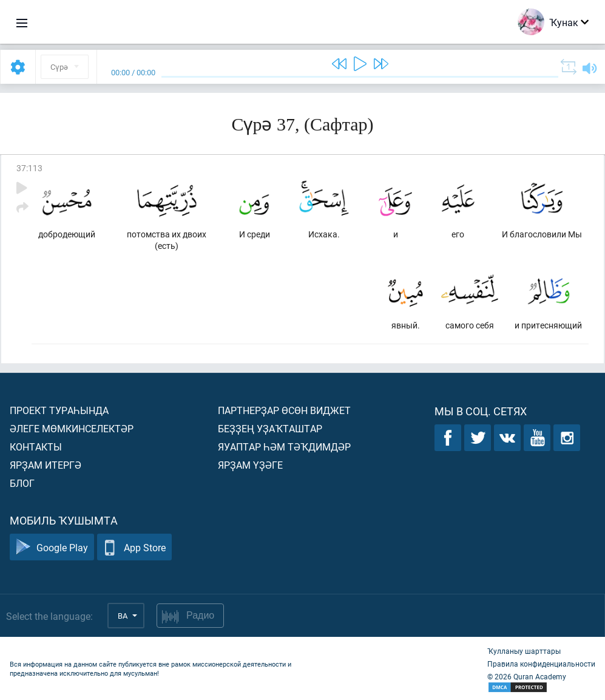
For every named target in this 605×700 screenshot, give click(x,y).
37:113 (29, 168)
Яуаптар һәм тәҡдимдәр (284, 447)
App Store (134, 547)
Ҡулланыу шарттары (524, 651)
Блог (22, 483)
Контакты (36, 447)
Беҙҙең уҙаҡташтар (270, 428)
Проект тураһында (59, 410)
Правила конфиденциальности (541, 664)
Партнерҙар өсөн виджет (284, 410)
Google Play (52, 547)
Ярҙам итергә (46, 465)
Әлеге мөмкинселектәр (72, 428)
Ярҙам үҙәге (250, 465)
